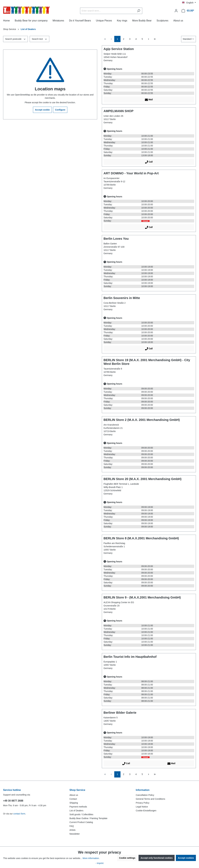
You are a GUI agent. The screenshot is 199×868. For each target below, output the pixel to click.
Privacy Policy (142, 803)
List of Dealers (76, 811)
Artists (73, 830)
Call (149, 161)
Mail (149, 99)
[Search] (139, 11)
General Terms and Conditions (150, 799)
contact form (19, 814)
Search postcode (15, 39)
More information (91, 858)
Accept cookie (42, 110)
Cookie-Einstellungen (146, 811)
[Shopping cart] (188, 11)
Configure (60, 110)
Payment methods (78, 807)
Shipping (74, 803)
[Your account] (176, 11)
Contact (73, 799)
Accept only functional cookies (157, 858)
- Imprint (99, 863)
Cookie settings (127, 858)
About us (74, 795)
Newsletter (75, 834)
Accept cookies (186, 858)
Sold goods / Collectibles (81, 814)
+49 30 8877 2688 (13, 801)
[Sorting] (189, 39)
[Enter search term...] (108, 11)
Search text (39, 39)
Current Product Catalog (81, 822)
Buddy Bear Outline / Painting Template (88, 818)
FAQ (72, 826)
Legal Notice (142, 807)
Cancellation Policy (145, 795)
